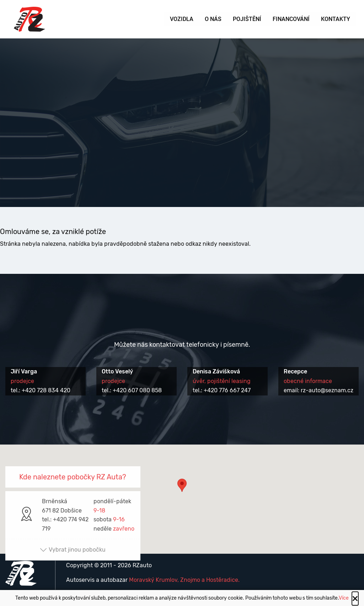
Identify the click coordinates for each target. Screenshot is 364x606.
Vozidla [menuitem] (182, 19)
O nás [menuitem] (213, 19)
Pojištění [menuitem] (247, 19)
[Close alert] (355, 599)
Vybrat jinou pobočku (73, 550)
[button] (182, 492)
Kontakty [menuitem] (336, 19)
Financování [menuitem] (291, 19)
